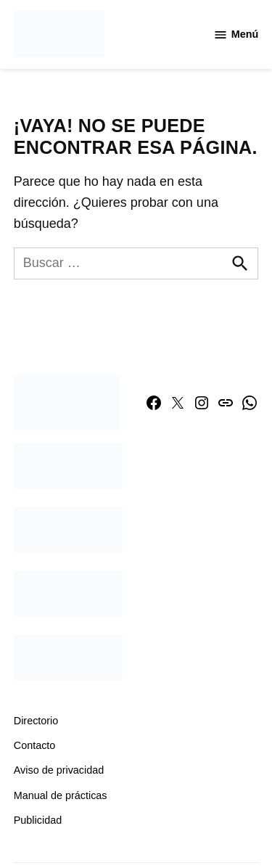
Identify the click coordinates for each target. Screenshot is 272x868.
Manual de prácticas (61, 795)
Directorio (36, 721)
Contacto (35, 745)
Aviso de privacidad (59, 770)
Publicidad (38, 820)
